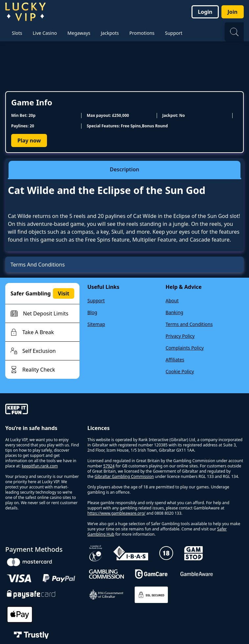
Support (96, 301)
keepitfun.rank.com (40, 466)
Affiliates (175, 360)
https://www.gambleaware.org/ (116, 513)
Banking (174, 312)
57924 (109, 466)
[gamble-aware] (42, 410)
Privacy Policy (180, 336)
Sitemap (96, 324)
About (172, 301)
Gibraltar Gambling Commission (124, 476)
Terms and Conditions (189, 324)
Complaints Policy (185, 348)
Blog (92, 312)
